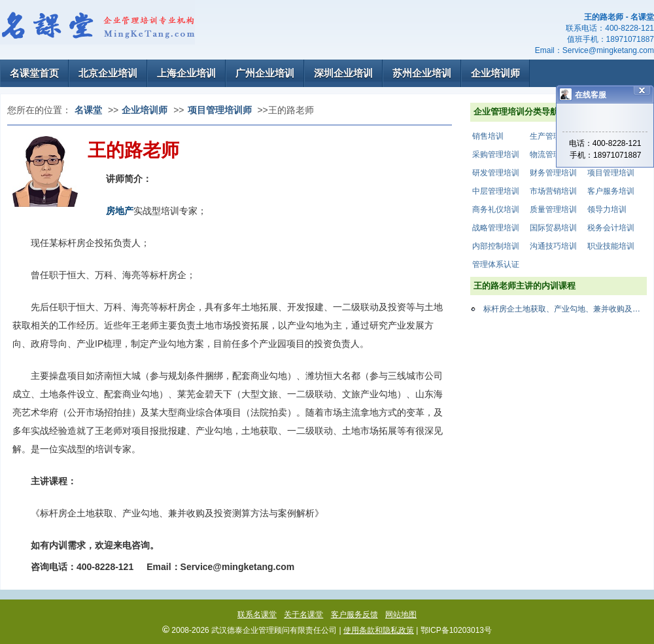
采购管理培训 (496, 154)
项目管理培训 (611, 173)
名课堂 (88, 110)
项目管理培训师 (220, 110)
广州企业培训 (265, 73)
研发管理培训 (496, 173)
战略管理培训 (496, 228)
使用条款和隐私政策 (379, 630)
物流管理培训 (553, 154)
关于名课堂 (303, 615)
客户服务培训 (611, 191)
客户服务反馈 (354, 615)
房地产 (120, 211)
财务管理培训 (553, 173)
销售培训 (488, 136)
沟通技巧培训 (553, 246)
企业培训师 (495, 73)
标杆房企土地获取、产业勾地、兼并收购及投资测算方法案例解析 (565, 309)
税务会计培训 (611, 228)
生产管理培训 (553, 136)
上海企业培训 (186, 73)
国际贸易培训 (553, 228)
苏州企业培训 (422, 73)
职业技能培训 (611, 246)
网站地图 (401, 615)
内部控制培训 (496, 246)
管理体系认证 (496, 264)
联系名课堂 (257, 615)
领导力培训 (607, 209)
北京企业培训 (108, 73)
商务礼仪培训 (496, 209)
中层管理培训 (496, 191)
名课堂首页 (34, 73)
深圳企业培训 (343, 73)
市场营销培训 (553, 191)
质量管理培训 (553, 209)
